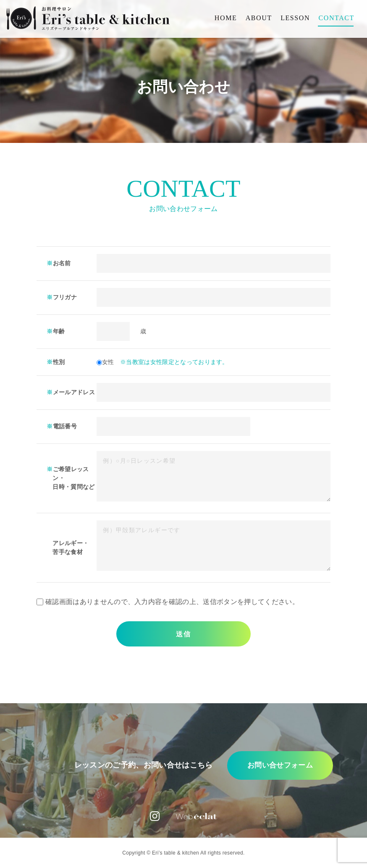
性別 (59, 362)
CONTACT (337, 18)
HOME (226, 18)
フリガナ (65, 297)
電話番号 (65, 426)
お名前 (62, 263)
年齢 (59, 331)
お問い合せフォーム (260, 767)
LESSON (295, 18)
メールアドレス (74, 392)
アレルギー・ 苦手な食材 (71, 547)
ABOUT (259, 18)
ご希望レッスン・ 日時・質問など (73, 478)
